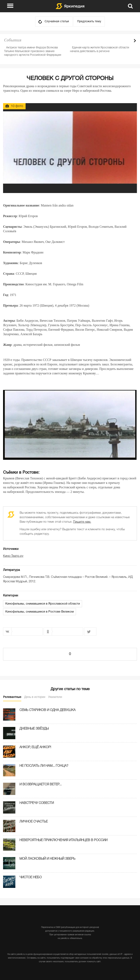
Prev (128, 41)
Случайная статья (57, 22)
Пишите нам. (82, 522)
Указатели (55, 697)
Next (135, 41)
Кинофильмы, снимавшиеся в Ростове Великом (40, 612)
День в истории (35, 697)
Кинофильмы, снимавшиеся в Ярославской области (43, 604)
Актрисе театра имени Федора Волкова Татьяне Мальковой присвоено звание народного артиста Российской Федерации (33, 51)
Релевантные (12, 697)
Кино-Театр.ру (13, 556)
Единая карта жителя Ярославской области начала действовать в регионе (100, 50)
